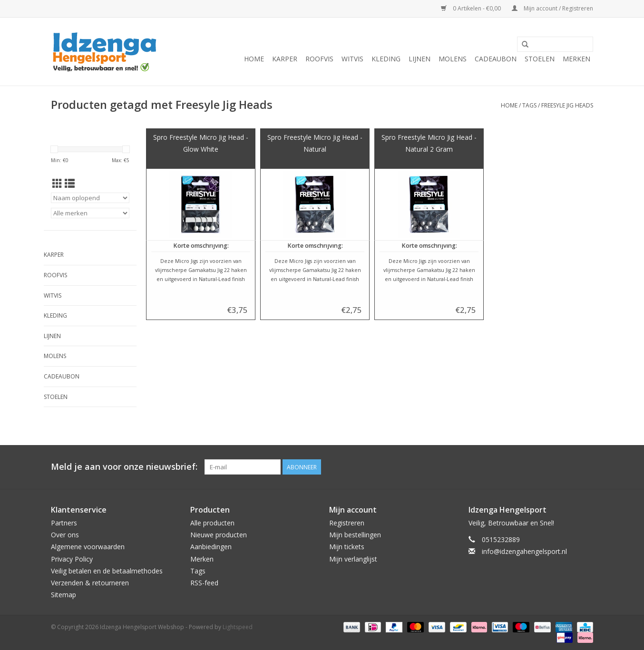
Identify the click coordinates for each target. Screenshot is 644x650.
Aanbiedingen (211, 547)
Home (254, 59)
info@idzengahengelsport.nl (524, 551)
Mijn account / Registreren (552, 8)
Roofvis (319, 59)
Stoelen (540, 59)
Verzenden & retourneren (90, 583)
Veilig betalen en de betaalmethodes (107, 571)
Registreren (347, 523)
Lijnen (420, 59)
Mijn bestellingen (355, 535)
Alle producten (212, 523)
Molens (453, 59)
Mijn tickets (347, 547)
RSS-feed (204, 583)
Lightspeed (238, 627)
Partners (64, 523)
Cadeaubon (496, 59)
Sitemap (63, 595)
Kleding (386, 59)
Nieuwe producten (219, 535)
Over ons (65, 535)
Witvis (352, 59)
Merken (576, 59)
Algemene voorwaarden (88, 547)
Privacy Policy (72, 559)
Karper (285, 59)
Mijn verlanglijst (353, 559)
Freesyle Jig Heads (567, 105)
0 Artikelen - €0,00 (472, 8)
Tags (529, 105)
